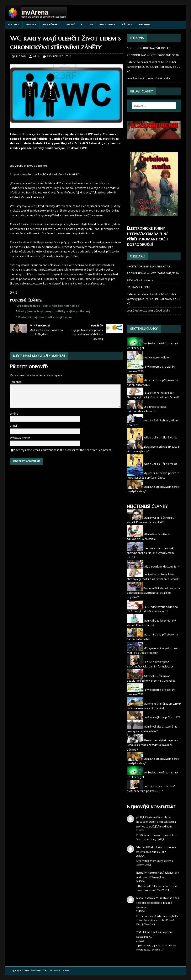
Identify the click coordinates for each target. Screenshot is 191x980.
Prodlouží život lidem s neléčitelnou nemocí (49, 306)
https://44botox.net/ (150, 873)
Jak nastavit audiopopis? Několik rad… (158, 875)
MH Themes (63, 971)
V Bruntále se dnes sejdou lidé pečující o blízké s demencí (158, 903)
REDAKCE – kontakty (140, 281)
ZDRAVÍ (70, 25)
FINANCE (31, 25)
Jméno (14, 414)
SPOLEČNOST (51, 25)
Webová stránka (20, 438)
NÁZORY (127, 25)
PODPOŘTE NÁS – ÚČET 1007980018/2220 (153, 55)
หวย (139, 932)
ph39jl (140, 817)
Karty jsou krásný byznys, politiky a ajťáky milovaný (54, 312)
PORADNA (144, 25)
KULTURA (87, 25)
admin (36, 57)
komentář (16, 382)
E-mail (14, 426)
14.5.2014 (21, 57)
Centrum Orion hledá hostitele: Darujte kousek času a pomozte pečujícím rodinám (156, 822)
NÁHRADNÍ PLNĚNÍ (138, 287)
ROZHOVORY (107, 25)
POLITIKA (14, 25)
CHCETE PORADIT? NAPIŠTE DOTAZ (148, 48)
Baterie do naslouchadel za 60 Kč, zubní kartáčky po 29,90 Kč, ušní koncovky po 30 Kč (153, 67)
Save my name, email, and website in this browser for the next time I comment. (63, 450)
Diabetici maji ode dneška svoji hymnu (45, 317)
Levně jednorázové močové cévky (148, 78)
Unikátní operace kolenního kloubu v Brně (156, 850)
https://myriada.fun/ (147, 234)
